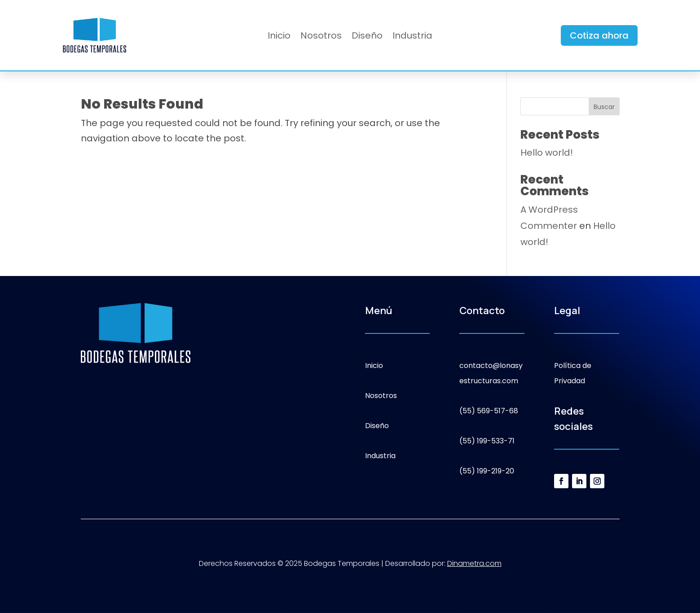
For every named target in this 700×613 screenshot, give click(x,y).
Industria (412, 37)
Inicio (279, 37)
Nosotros (321, 37)
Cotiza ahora (599, 35)
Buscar (604, 107)
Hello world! (547, 153)
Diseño (367, 37)
